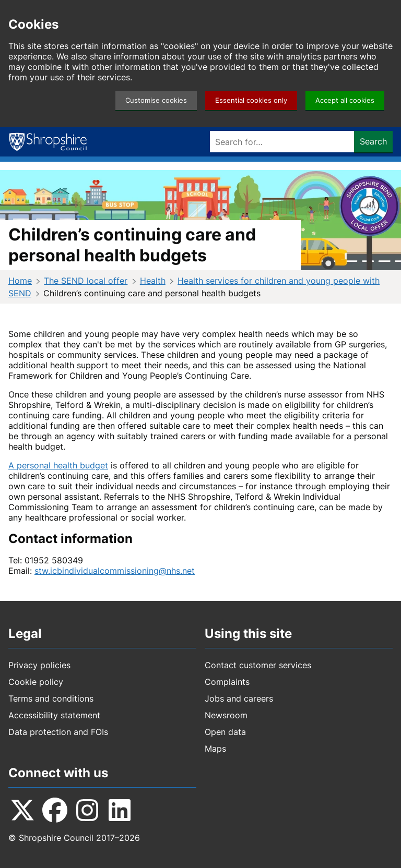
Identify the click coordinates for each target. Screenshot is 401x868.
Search (373, 141)
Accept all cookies (345, 100)
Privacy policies (39, 665)
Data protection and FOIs (58, 732)
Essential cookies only (251, 100)
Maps (215, 749)
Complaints (227, 682)
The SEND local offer (86, 281)
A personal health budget (58, 465)
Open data (225, 732)
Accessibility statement (54, 715)
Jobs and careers (239, 698)
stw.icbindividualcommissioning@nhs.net (115, 571)
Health (153, 281)
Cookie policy (36, 682)
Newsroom (226, 715)
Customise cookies (156, 100)
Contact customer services (258, 665)
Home (20, 281)
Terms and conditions (51, 698)
